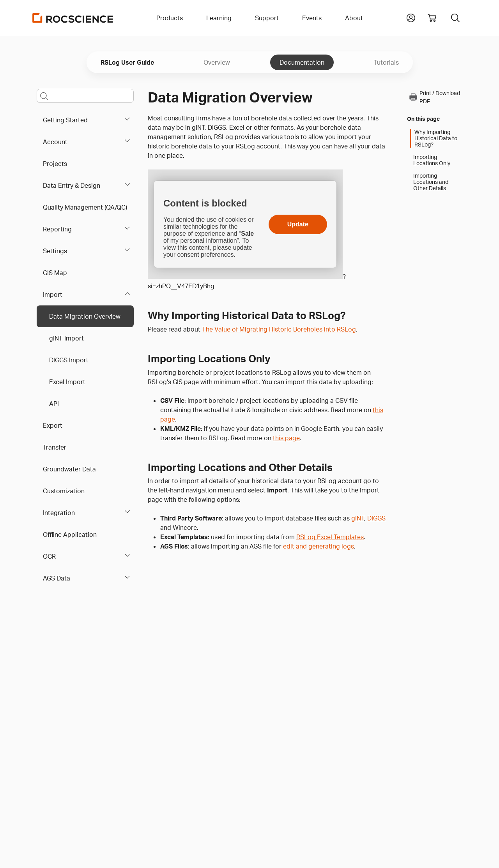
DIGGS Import (69, 360)
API (54, 404)
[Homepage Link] (73, 18)
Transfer (55, 447)
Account (55, 142)
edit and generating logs (319, 546)
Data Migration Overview (85, 316)
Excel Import (67, 382)
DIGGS (376, 518)
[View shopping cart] (432, 18)
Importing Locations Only (432, 160)
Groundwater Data (69, 469)
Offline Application (70, 535)
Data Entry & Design (72, 185)
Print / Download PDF (434, 97)
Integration (59, 513)
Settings (55, 251)
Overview (217, 62)
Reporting (57, 229)
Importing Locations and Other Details (431, 182)
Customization (64, 491)
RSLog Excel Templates (330, 537)
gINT (358, 518)
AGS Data (57, 578)
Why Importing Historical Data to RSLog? (436, 138)
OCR (49, 556)
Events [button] (312, 18)
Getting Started (65, 120)
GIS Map (55, 273)
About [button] (354, 18)
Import (53, 295)
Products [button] (170, 18)
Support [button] (267, 18)
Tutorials (386, 62)
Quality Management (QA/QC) (85, 207)
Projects (55, 164)
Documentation (302, 62)
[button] (411, 17)
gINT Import (66, 338)
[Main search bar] (85, 96)
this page (286, 438)
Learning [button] (219, 18)
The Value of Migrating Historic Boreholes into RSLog (279, 329)
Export (53, 425)
